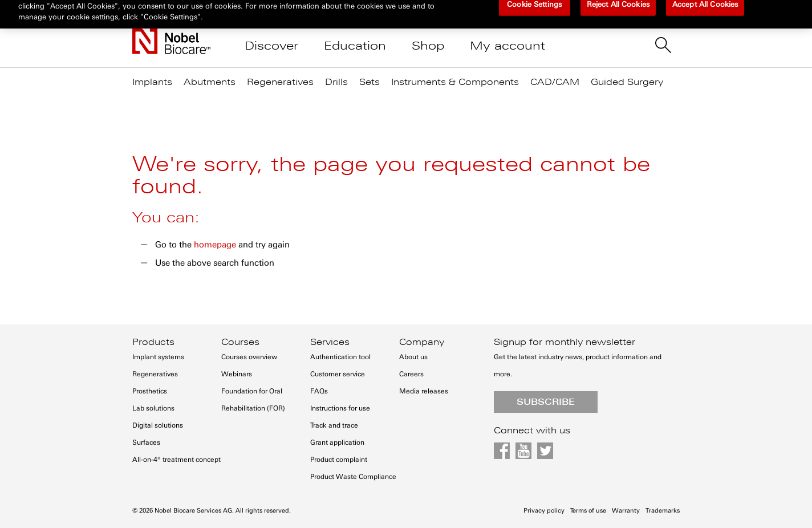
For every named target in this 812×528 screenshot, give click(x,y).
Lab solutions (153, 408)
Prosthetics (150, 391)
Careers (411, 374)
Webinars (237, 374)
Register (563, 11)
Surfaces (146, 442)
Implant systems (158, 357)
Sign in (507, 11)
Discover (271, 46)
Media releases (424, 391)
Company (422, 342)
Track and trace (334, 425)
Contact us (446, 11)
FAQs (319, 391)
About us (413, 357)
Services (330, 342)
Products (153, 342)
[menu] (406, 87)
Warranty (626, 511)
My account (507, 46)
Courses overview (249, 357)
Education (355, 46)
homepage (215, 245)
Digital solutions (158, 425)
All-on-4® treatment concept (176, 460)
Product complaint (339, 460)
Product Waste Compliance (353, 477)
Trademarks (663, 511)
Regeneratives (155, 374)
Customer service (338, 374)
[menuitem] (158, 79)
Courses (240, 342)
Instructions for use (340, 408)
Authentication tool (340, 357)
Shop (428, 46)
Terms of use (588, 511)
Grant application (337, 442)
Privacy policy (544, 511)
